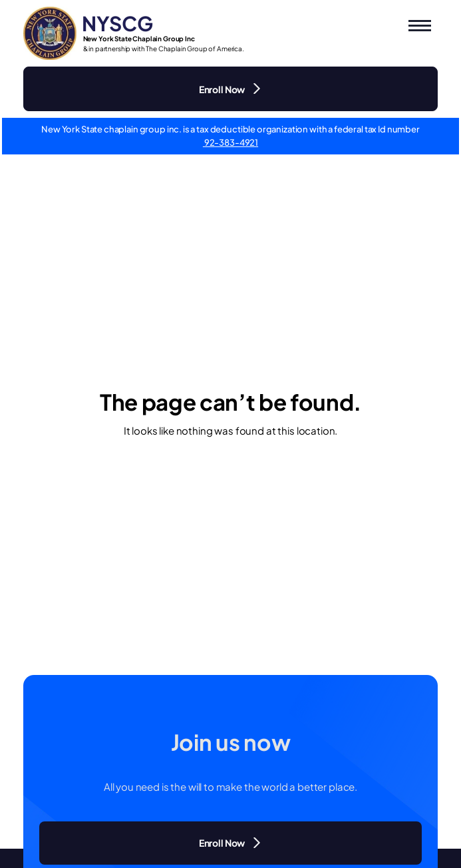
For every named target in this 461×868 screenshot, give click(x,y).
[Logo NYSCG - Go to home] (134, 33)
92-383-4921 (231, 142)
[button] (420, 26)
